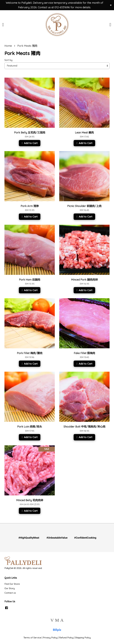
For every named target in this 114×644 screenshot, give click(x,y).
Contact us (10, 593)
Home (8, 46)
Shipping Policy (83, 638)
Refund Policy (66, 638)
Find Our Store (12, 584)
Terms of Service (32, 638)
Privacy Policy (50, 638)
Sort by (8, 60)
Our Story (10, 588)
